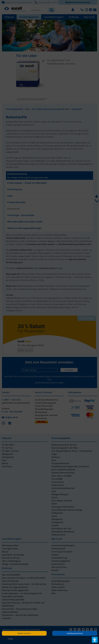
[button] (49, 335)
